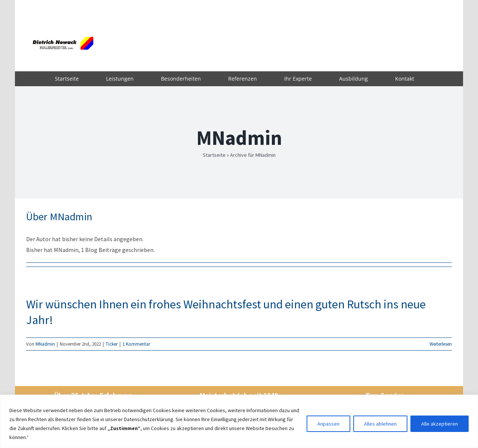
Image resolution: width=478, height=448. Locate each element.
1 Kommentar (136, 344)
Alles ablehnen (380, 424)
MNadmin (45, 344)
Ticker (112, 344)
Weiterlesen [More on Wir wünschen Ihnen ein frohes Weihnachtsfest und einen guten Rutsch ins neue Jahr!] (441, 344)
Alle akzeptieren (440, 424)
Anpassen (328, 424)
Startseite (214, 155)
